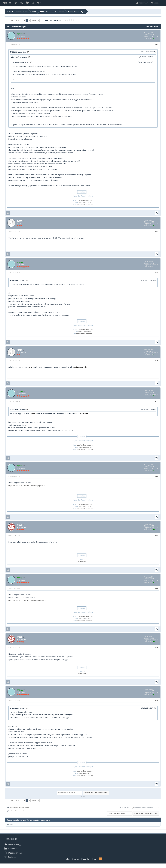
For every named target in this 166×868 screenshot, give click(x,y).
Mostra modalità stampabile (19, 810)
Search (76, 861)
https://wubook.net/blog (85, 200)
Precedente (15, 21)
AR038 (20, 527)
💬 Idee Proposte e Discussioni (52, 12)
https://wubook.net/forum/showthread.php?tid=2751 (28, 487)
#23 (156, 273)
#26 (156, 478)
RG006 (20, 221)
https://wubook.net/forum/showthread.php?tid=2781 (28, 602)
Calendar (85, 861)
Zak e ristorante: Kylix (76, 12)
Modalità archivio (14, 855)
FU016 (20, 351)
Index (67, 861)
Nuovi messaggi (13, 847)
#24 (156, 362)
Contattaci (11, 859)
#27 (156, 537)
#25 (156, 403)
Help (94, 861)
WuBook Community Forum (17, 12)
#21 (156, 44)
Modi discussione (151, 27)
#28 (156, 590)
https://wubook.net (85, 203)
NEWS (34, 12)
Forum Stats (12, 851)
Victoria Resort (83, 563)
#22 (156, 232)
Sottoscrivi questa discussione (20, 814)
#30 (156, 703)
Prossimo (35, 21)
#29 (156, 650)
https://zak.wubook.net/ (84, 205)
